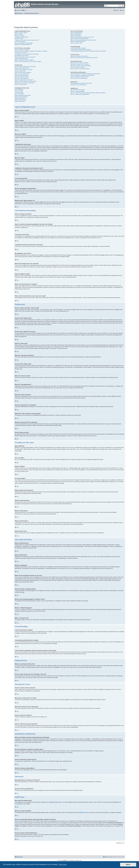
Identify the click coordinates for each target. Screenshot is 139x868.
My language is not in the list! (22, 55)
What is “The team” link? (76, 43)
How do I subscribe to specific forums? (80, 77)
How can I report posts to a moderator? (24, 80)
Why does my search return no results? (80, 64)
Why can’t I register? (20, 36)
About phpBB (18, 804)
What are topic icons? (20, 101)
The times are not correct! (21, 52)
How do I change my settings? (22, 50)
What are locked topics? (21, 100)
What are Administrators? (77, 33)
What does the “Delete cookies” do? (23, 44)
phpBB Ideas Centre (84, 813)
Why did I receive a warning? (22, 78)
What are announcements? (21, 97)
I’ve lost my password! (20, 42)
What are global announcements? (23, 95)
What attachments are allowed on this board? (81, 83)
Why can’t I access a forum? (22, 75)
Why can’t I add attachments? (22, 77)
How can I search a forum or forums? (79, 63)
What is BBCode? (19, 89)
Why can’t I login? (19, 39)
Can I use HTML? (19, 91)
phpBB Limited (58, 802)
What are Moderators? (76, 34)
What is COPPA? (19, 34)
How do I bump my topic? (21, 84)
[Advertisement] (69, 20)
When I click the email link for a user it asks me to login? (28, 61)
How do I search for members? (78, 67)
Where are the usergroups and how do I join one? (82, 37)
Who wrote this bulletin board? (78, 90)
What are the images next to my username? (25, 57)
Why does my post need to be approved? (25, 83)
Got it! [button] (128, 865)
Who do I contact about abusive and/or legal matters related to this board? (88, 93)
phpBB (62, 257)
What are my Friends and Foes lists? (79, 56)
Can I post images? (19, 94)
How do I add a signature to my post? (24, 69)
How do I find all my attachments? (79, 85)
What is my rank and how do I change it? (24, 60)
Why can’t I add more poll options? (23, 72)
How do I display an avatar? (21, 58)
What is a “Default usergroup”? (78, 42)
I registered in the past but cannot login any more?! (27, 40)
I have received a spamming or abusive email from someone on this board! (88, 51)
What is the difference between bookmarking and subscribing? (85, 74)
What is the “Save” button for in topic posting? (26, 81)
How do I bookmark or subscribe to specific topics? (83, 75)
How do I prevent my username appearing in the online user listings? (31, 51)
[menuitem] (24, 10)
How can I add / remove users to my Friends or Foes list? (84, 58)
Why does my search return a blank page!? (81, 66)
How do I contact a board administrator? (80, 94)
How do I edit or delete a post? (22, 68)
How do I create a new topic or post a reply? (25, 67)
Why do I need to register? (21, 33)
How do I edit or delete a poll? (22, 74)
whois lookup (18, 823)
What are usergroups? (76, 36)
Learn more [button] (63, 864)
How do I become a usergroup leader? (80, 39)
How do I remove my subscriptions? (79, 78)
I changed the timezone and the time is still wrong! (27, 54)
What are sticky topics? (20, 98)
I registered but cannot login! (22, 37)
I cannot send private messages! (78, 48)
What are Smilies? (19, 92)
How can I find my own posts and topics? (80, 69)
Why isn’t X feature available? (78, 91)
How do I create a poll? (20, 71)
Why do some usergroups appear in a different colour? (83, 40)
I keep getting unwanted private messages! (81, 50)
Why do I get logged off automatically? (24, 43)
